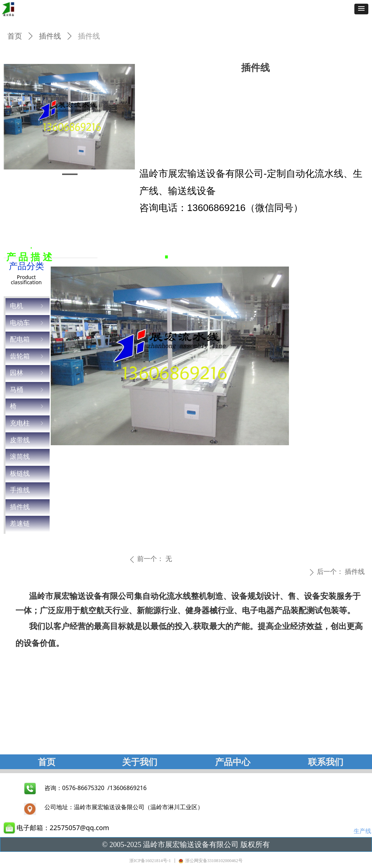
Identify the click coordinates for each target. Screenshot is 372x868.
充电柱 (28, 423)
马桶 (28, 390)
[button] (361, 9)
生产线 (362, 831)
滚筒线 (20, 457)
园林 (28, 373)
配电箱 (28, 340)
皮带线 (20, 440)
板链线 (20, 474)
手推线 (20, 490)
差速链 (20, 524)
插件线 (20, 507)
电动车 (28, 323)
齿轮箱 (28, 356)
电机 (28, 306)
